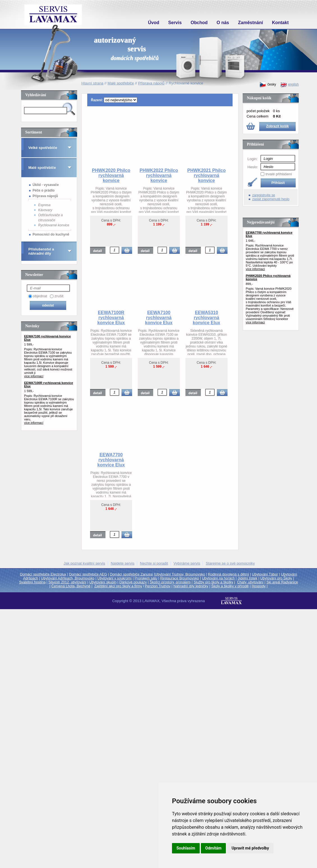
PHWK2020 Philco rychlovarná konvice (111, 175)
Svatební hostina (32, 582)
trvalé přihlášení (279, 174)
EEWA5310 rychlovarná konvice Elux (206, 318)
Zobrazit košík (278, 126)
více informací (34, 376)
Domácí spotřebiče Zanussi (131, 574)
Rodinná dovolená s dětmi (228, 574)
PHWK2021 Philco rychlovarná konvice (207, 175)
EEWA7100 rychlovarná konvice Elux (159, 318)
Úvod (154, 23)
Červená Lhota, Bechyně (71, 586)
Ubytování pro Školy (276, 578)
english (290, 85)
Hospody (259, 586)
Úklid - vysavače (46, 185)
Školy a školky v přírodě (230, 586)
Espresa (44, 205)
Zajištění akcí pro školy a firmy (118, 586)
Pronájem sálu (146, 578)
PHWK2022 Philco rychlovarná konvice (159, 175)
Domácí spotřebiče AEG (88, 574)
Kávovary (45, 210)
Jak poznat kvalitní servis (84, 563)
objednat (40, 296)
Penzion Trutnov (158, 586)
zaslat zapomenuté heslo (271, 199)
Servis (175, 23)
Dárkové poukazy (133, 582)
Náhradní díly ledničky (191, 586)
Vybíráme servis (187, 563)
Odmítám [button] (213, 848)
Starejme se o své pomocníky (230, 563)
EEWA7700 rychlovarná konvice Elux (111, 460)
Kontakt (280, 23)
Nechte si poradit (154, 563)
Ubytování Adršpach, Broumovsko (68, 578)
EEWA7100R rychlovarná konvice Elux (111, 318)
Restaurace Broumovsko (180, 578)
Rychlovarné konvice (54, 225)
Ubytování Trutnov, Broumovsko (180, 574)
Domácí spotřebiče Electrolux (43, 574)
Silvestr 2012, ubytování (67, 582)
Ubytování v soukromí (114, 578)
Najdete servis (123, 563)
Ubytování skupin (103, 582)
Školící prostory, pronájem (170, 582)
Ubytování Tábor (265, 574)
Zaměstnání (251, 23)
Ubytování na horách (218, 578)
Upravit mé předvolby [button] (250, 848)
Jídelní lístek (247, 578)
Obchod (199, 23)
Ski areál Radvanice (282, 582)
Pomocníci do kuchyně (51, 234)
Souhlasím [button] (186, 848)
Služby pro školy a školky (213, 582)
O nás (223, 23)
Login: (252, 159)
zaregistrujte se (264, 195)
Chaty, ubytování (250, 582)
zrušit (59, 296)
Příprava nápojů (45, 196)
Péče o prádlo (44, 190)
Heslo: (253, 167)
